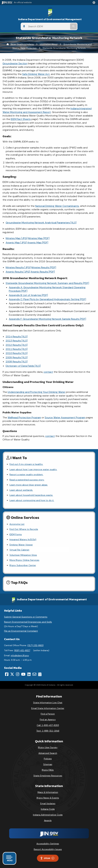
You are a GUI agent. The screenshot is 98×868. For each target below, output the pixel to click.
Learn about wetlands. (21, 490)
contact (48, 372)
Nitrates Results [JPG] (18, 267)
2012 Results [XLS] (17, 345)
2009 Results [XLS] (17, 357)
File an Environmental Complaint (21, 631)
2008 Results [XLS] (17, 362)
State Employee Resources (48, 776)
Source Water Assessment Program (65, 418)
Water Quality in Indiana (22, 44)
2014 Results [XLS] (17, 337)
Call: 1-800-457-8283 (48, 725)
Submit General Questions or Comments (26, 617)
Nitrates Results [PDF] (44, 267)
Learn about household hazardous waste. (31, 495)
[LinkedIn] (29, 674)
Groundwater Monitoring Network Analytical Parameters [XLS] (41, 223)
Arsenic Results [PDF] (43, 272)
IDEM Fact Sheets (21, 119)
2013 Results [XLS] (17, 341)
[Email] (34, 674)
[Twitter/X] (12, 674)
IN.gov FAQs (48, 770)
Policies (48, 759)
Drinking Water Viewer (21, 545)
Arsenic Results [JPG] (18, 272)
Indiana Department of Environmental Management (50, 19)
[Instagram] (18, 674)
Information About (49, 44)
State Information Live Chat (48, 703)
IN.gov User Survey (48, 747)
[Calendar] (40, 674)
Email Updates (48, 803)
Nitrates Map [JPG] (16, 238)
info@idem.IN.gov (20, 655)
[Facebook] (7, 674)
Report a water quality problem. (26, 474)
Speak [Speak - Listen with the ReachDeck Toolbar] (47, 858)
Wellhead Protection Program (24, 418)
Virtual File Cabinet (19, 550)
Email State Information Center (48, 708)
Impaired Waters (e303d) (23, 539)
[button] (95, 3)
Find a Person (48, 714)
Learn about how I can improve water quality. (33, 469)
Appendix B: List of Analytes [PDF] (28, 295)
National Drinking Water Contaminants (57, 206)
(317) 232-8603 (35, 645)
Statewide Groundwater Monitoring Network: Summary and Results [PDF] (47, 283)
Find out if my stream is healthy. (26, 464)
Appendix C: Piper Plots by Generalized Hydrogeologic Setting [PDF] (47, 299)
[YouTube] (23, 674)
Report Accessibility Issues (48, 849)
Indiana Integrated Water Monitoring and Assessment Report (47, 110)
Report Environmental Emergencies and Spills (28, 622)
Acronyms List (17, 524)
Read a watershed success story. (27, 480)
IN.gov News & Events (48, 798)
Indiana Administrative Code (48, 815)
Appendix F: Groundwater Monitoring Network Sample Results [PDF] (47, 319)
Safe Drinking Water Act (36, 74)
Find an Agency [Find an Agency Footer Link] (48, 720)
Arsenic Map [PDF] (38, 243)
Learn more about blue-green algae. (29, 485)
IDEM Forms (16, 534)
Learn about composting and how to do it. (32, 500)
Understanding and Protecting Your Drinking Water (36, 392)
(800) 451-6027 (22, 650)
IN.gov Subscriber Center (23, 565)
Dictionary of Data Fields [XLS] (23, 366)
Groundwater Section (15, 63)
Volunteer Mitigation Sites (23, 555)
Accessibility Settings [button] (48, 844)
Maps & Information (48, 792)
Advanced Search (48, 753)
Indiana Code (48, 809)
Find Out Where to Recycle (24, 529)
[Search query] (48, 26)
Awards (48, 820)
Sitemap (48, 764)
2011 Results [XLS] (17, 349)
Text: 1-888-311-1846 (48, 731)
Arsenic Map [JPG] (16, 243)
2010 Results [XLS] (17, 353)
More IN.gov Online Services (24, 560)
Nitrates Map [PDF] (39, 238)
